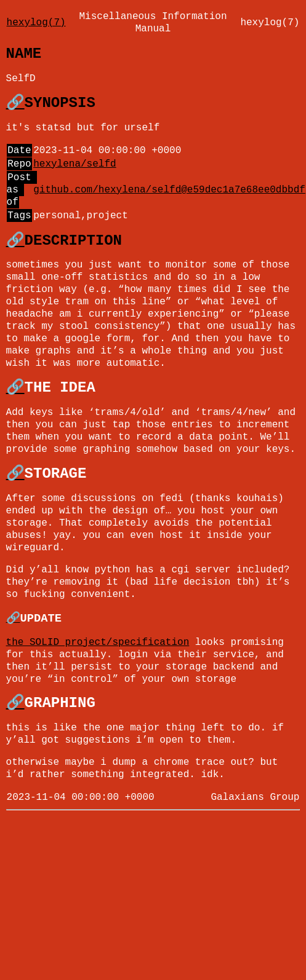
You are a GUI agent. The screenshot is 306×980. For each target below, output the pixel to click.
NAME (24, 54)
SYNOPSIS (60, 103)
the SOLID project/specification (98, 642)
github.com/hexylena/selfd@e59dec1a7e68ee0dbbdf (169, 190)
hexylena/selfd (74, 164)
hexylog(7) (36, 23)
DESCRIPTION (73, 241)
